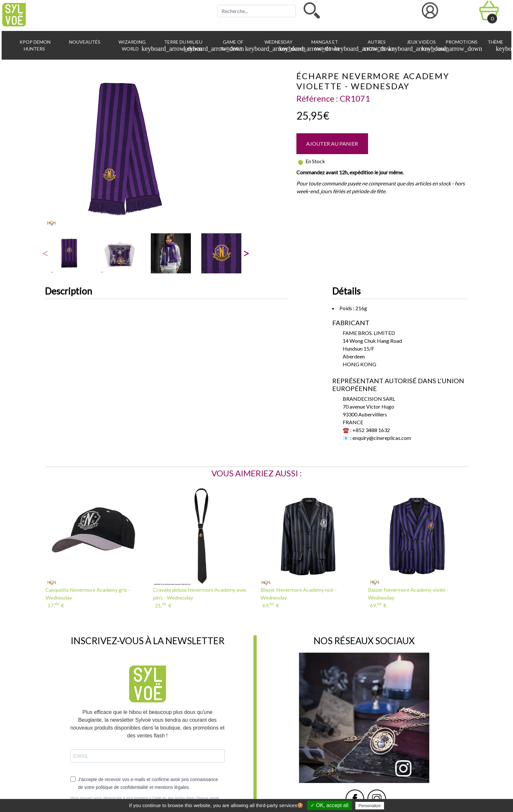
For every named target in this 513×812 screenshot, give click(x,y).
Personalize (370, 806)
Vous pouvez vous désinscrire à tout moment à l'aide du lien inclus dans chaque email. (145, 798)
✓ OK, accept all (329, 805)
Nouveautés (84, 42)
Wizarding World (137, 46)
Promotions (461, 42)
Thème (497, 46)
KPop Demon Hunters (35, 45)
